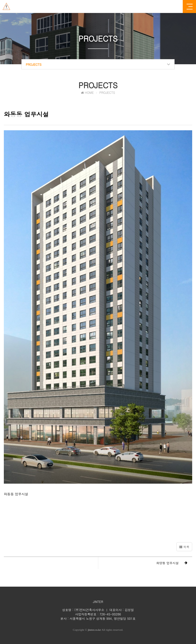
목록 (184, 547)
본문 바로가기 (0, 0)
